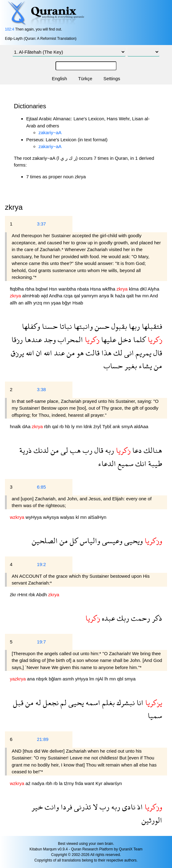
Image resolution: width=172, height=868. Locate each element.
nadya (39, 783)
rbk (32, 595)
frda (80, 783)
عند (58, 353)
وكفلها (31, 326)
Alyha (154, 289)
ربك (122, 618)
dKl (144, 289)
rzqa (69, 296)
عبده (107, 618)
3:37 (41, 224)
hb (68, 426)
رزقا (17, 339)
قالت (92, 353)
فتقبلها (151, 326)
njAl (100, 679)
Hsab (78, 303)
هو (79, 353)
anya (105, 296)
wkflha (109, 289)
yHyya (82, 679)
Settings (112, 79)
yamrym (90, 296)
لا (94, 807)
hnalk (16, 426)
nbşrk (42, 679)
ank (117, 426)
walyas (68, 517)
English (59, 79)
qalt (131, 296)
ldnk (88, 426)
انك (140, 463)
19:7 (41, 642)
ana (32, 679)
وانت (51, 807)
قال (157, 353)
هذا (106, 353)
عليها (108, 339)
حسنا (49, 326)
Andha (56, 296)
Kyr (100, 783)
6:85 (41, 487)
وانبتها (82, 326)
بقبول (118, 326)
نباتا (65, 326)
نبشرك (125, 703)
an (22, 303)
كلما (139, 339)
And (154, 296)
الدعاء (107, 463)
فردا (66, 807)
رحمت (140, 618)
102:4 (10, 29)
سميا (155, 715)
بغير (130, 366)
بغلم (107, 703)
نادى (128, 807)
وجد (49, 339)
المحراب (69, 339)
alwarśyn (113, 783)
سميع (125, 463)
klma (134, 289)
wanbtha (68, 289)
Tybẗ (107, 426)
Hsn (54, 289)
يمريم (143, 353)
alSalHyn (97, 517)
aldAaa (141, 426)
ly (74, 426)
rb (62, 426)
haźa (121, 296)
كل (73, 541)
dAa (27, 426)
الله (47, 353)
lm (92, 679)
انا (139, 703)
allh (14, 303)
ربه (109, 450)
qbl (121, 679)
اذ (139, 807)
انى (128, 353)
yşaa (56, 303)
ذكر (156, 618)
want (90, 783)
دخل (124, 339)
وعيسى (111, 541)
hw (139, 296)
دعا (136, 450)
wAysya (52, 517)
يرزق (17, 353)
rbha (30, 289)
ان (38, 353)
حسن (101, 326)
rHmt (23, 595)
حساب (113, 366)
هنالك (152, 450)
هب (74, 450)
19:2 (41, 564)
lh (107, 679)
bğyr (67, 303)
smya (130, 679)
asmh (69, 679)
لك (117, 353)
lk (113, 296)
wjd (45, 296)
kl (78, 517)
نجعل (50, 703)
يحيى (75, 703)
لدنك (40, 450)
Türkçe (85, 79)
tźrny (70, 783)
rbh (48, 426)
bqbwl (42, 289)
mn (146, 296)
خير (37, 807)
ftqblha (17, 289)
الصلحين (45, 541)
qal (78, 296)
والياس (89, 541)
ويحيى (133, 541)
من (70, 353)
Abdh (42, 595)
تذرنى (82, 807)
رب (87, 450)
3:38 (41, 389)
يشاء (144, 366)
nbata (84, 289)
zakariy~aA (50, 132)
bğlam (56, 679)
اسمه (92, 703)
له (37, 703)
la (61, 783)
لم (63, 703)
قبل (18, 703)
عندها (32, 339)
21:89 (43, 739)
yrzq (38, 303)
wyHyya (34, 517)
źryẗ (98, 426)
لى (63, 450)
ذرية (26, 450)
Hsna (96, 289)
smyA (128, 426)
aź (29, 783)
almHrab (32, 296)
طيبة (154, 463)
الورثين (152, 820)
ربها (133, 326)
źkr (14, 595)
